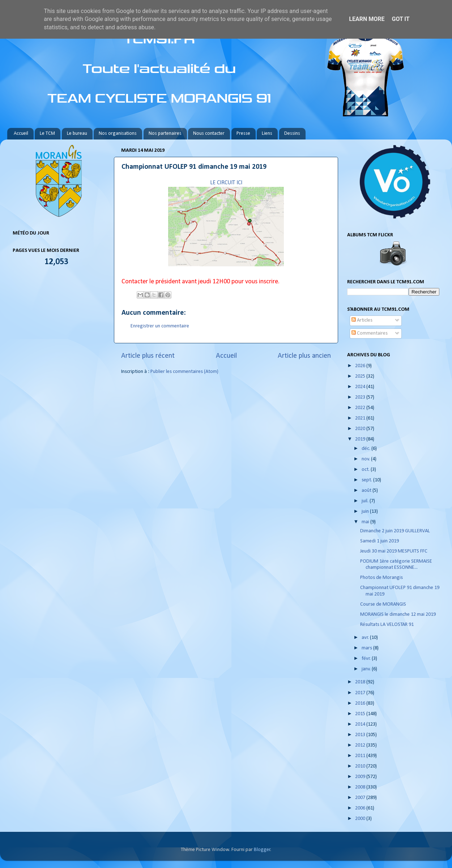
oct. (366, 470)
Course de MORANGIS (383, 604)
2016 (361, 703)
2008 (361, 787)
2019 (361, 439)
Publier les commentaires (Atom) (184, 372)
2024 (361, 387)
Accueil (21, 134)
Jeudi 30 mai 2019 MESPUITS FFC (394, 551)
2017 (361, 693)
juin (366, 512)
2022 (361, 408)
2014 (361, 724)
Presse (243, 134)
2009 (361, 777)
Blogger (262, 850)
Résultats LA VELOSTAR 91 (387, 625)
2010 (361, 766)
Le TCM (47, 134)
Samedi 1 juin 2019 (379, 541)
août (367, 491)
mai (366, 522)
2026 (361, 366)
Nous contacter (209, 134)
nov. (366, 459)
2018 (361, 682)
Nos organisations (118, 134)
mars (367, 648)
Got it (400, 19)
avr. (366, 638)
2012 (361, 745)
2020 (361, 429)
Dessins (292, 134)
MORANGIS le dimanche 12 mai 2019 (398, 615)
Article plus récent (148, 356)
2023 (361, 397)
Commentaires (370, 333)
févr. (367, 659)
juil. (366, 501)
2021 (361, 418)
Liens (267, 134)
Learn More (367, 19)
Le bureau (77, 134)
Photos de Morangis (381, 578)
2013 (361, 735)
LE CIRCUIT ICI (226, 183)
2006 (361, 808)
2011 (361, 756)
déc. (366, 449)
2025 (361, 376)
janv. (367, 669)
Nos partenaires (165, 134)
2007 (361, 798)
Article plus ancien (304, 356)
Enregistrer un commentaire (160, 326)
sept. (367, 480)
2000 (361, 819)
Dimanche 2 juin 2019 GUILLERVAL (395, 531)
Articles (362, 320)
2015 (361, 714)
